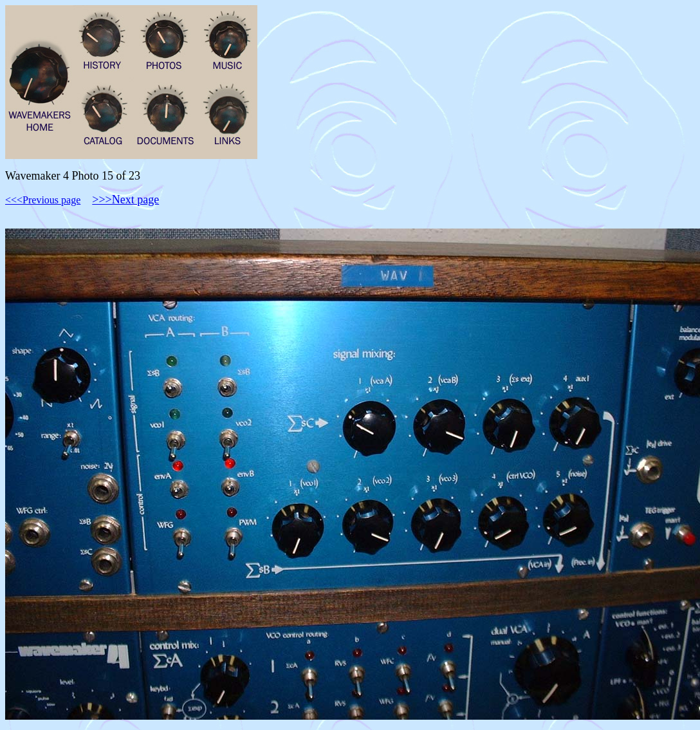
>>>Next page (125, 200)
